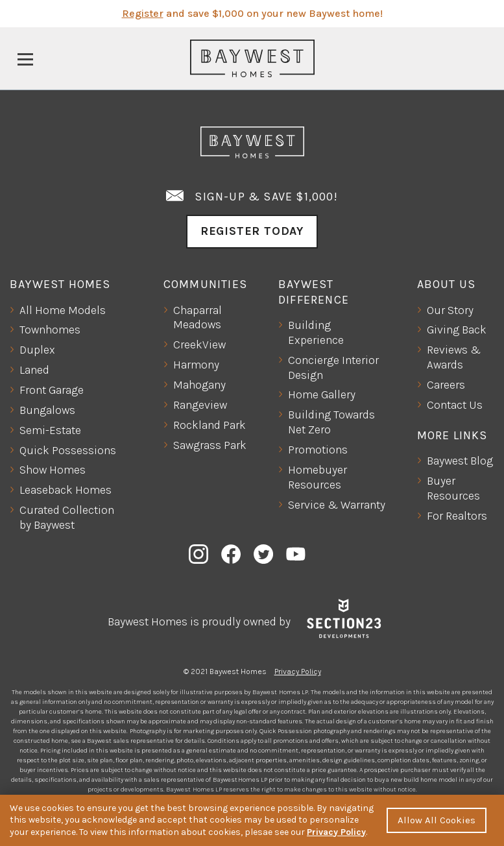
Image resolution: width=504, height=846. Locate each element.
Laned (34, 370)
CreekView (199, 344)
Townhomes (50, 330)
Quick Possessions (68, 450)
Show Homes (53, 470)
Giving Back (457, 330)
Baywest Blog (460, 461)
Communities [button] (205, 284)
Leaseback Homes (66, 490)
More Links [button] (452, 435)
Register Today (252, 231)
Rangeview (200, 405)
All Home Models (63, 310)
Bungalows (47, 410)
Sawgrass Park (210, 445)
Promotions (318, 450)
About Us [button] (447, 284)
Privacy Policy (298, 671)
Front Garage (52, 390)
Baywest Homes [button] (60, 284)
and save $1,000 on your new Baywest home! (252, 13)
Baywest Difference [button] (314, 292)
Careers (446, 385)
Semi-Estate (50, 430)
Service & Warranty (337, 505)
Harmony (196, 365)
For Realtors (457, 516)
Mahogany (199, 385)
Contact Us (455, 405)
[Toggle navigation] (25, 58)
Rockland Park (210, 425)
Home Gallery (322, 394)
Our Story (450, 310)
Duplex (37, 350)
